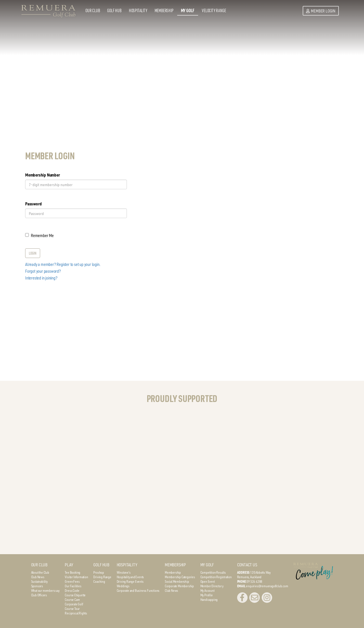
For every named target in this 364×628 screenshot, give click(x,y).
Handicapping (209, 599)
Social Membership (177, 581)
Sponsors (37, 586)
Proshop (99, 572)
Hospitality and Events (130, 577)
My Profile (207, 595)
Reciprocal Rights (76, 613)
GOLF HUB (101, 565)
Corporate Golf (74, 604)
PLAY (69, 565)
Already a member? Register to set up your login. (63, 264)
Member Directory (212, 586)
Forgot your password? (43, 271)
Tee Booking (72, 572)
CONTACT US (247, 565)
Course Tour (72, 608)
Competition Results (213, 572)
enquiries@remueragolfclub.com (267, 586)
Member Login (321, 11)
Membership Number (43, 175)
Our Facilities (73, 586)
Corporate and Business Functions (138, 590)
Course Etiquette (75, 595)
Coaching (99, 581)
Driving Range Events (130, 581)
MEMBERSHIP (175, 565)
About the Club (40, 572)
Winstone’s (124, 572)
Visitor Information (76, 577)
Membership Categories (180, 577)
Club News (38, 577)
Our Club (93, 10)
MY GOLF (207, 565)
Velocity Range (214, 10)
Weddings (123, 586)
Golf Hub (114, 10)
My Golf (188, 10)
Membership (164, 10)
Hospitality (138, 10)
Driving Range (102, 577)
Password (33, 204)
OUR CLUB (39, 565)
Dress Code (72, 590)
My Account (207, 590)
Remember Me (39, 235)
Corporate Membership (179, 586)
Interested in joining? (41, 278)
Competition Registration (216, 577)
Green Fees (72, 581)
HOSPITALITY (127, 565)
